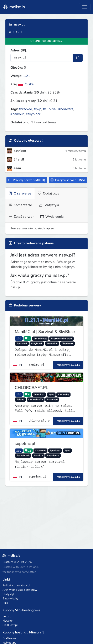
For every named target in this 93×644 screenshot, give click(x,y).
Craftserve (9, 638)
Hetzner (8, 621)
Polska (26, 84)
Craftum (8, 562)
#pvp (37, 109)
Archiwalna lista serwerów (20, 590)
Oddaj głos (48, 193)
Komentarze (20, 205)
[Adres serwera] (42, 58)
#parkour (17, 114)
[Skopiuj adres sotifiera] (78, 58)
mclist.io (14, 7)
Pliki (5, 603)
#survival (50, 109)
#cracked (25, 109)
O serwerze (20, 193)
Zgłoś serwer (21, 217)
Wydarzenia (52, 217)
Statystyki (49, 205)
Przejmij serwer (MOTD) (27, 180)
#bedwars (66, 109)
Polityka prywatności (16, 585)
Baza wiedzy (10, 598)
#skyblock (33, 114)
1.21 (27, 76)
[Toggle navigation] (85, 7)
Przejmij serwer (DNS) (68, 180)
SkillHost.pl (10, 625)
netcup (7, 616)
